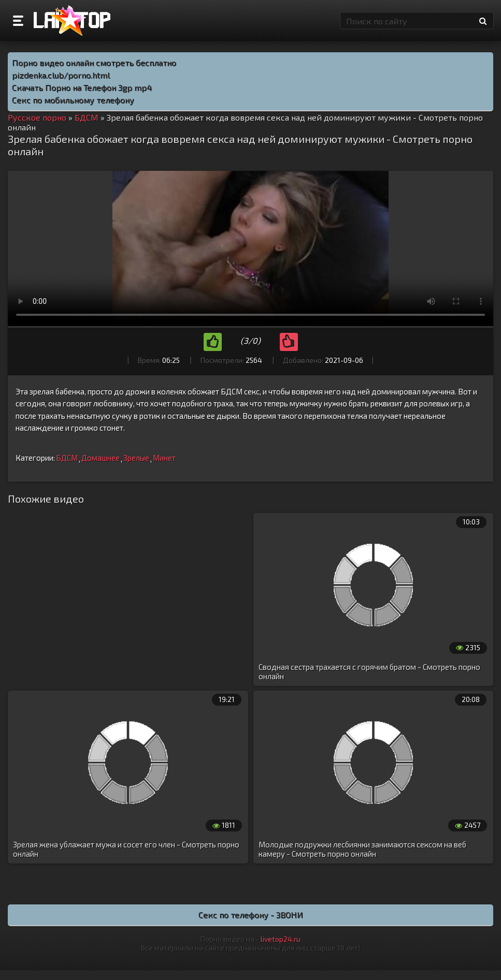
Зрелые (136, 458)
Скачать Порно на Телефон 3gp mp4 (82, 87)
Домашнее (101, 458)
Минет (164, 458)
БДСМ (67, 458)
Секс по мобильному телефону (73, 100)
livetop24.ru (281, 939)
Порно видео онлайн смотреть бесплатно (94, 62)
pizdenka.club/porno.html (61, 75)
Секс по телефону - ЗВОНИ (251, 915)
